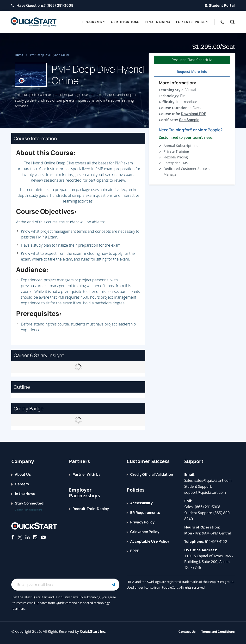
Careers (22, 484)
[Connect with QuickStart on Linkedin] (28, 537)
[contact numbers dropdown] (224, 22)
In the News (25, 494)
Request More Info (192, 72)
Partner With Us (86, 474)
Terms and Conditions (218, 632)
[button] (231, 22)
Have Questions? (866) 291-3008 (42, 5)
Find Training (158, 22)
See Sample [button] (189, 120)
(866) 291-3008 (207, 507)
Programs (92, 22)
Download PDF (193, 114)
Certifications (125, 22)
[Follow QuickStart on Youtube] (43, 537)
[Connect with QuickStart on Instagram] (35, 537)
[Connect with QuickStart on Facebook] (13, 537)
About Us (23, 474)
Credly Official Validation (152, 474)
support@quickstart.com (205, 492)
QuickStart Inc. (93, 631)
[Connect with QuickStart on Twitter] (20, 537)
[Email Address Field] (65, 585)
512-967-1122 (216, 542)
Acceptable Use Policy (150, 541)
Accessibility (141, 503)
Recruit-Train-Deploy (91, 509)
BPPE (135, 551)
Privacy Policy (142, 522)
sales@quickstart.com (213, 480)
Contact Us (187, 632)
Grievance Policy (145, 532)
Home (19, 55)
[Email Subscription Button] (113, 585)
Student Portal (220, 5)
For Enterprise (191, 22)
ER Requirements (145, 513)
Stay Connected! (30, 503)
